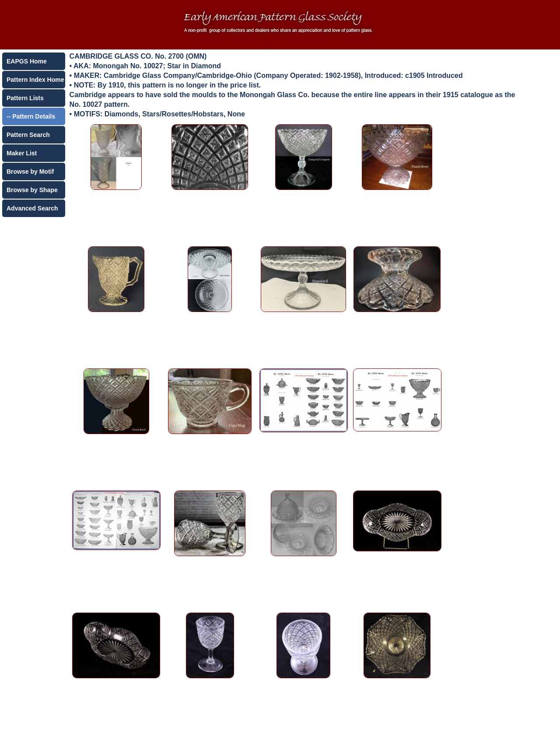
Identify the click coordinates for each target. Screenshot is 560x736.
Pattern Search (28, 135)
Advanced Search (32, 208)
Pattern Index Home (35, 80)
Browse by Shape (32, 190)
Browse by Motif (30, 172)
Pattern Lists (25, 98)
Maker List (22, 153)
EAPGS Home (27, 61)
